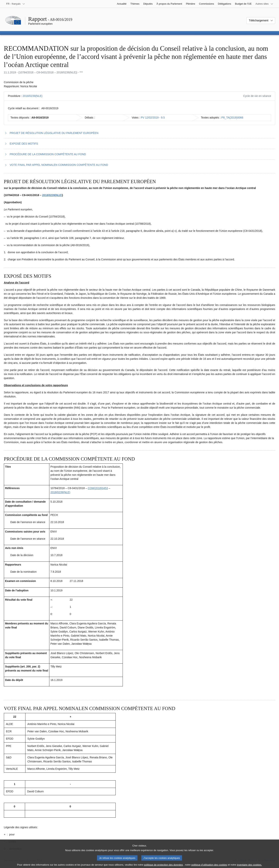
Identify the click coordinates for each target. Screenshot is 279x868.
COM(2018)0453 (98, 488)
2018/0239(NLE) (32, 96)
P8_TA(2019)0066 (232, 118)
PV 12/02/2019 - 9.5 (153, 118)
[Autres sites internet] (264, 4)
